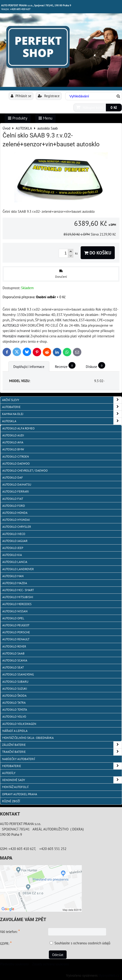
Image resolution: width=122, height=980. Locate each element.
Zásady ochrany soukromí (51, 964)
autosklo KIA (12, 555)
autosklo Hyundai (16, 520)
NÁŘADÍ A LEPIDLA (15, 731)
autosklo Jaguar (15, 541)
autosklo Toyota (15, 710)
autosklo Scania (15, 660)
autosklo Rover (14, 646)
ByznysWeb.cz (109, 975)
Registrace (49, 96)
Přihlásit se (21, 96)
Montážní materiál (16, 336)
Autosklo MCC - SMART (18, 590)
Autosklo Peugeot (16, 625)
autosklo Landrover (18, 569)
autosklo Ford (14, 506)
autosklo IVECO (14, 534)
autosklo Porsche (16, 632)
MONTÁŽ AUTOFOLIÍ (15, 787)
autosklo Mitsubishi (18, 597)
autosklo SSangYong (18, 674)
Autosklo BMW (13, 449)
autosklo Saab (13, 653)
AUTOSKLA (62, 421)
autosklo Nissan (15, 611)
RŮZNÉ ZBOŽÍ (11, 801)
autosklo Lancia (15, 562)
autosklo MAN (13, 576)
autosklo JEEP (13, 548)
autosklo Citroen (16, 457)
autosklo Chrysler (17, 527)
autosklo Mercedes (17, 604)
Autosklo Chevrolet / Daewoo (25, 471)
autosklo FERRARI (16, 492)
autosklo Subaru (15, 682)
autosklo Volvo (14, 717)
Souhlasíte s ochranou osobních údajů (82, 943)
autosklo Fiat (13, 499)
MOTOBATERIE (62, 766)
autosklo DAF (13, 478)
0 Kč (114, 107)
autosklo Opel (13, 618)
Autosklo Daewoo (16, 464)
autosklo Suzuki (15, 689)
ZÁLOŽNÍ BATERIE (62, 745)
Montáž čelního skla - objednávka (28, 738)
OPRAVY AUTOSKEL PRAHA (20, 794)
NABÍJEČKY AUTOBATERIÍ (19, 759)
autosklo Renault (16, 639)
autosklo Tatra (14, 703)
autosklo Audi (13, 435)
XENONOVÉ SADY (62, 780)
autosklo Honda (15, 513)
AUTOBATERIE (62, 407)
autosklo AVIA (13, 442)
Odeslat (58, 955)
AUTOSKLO (11, 325)
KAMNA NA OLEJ (62, 414)
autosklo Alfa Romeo (18, 428)
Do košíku (98, 253)
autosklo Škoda (14, 696)
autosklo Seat (13, 667)
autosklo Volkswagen (19, 724)
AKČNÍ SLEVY (62, 400)
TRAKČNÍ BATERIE (62, 752)
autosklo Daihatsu (17, 485)
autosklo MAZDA (15, 583)
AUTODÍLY (9, 773)
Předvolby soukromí (14, 964)
